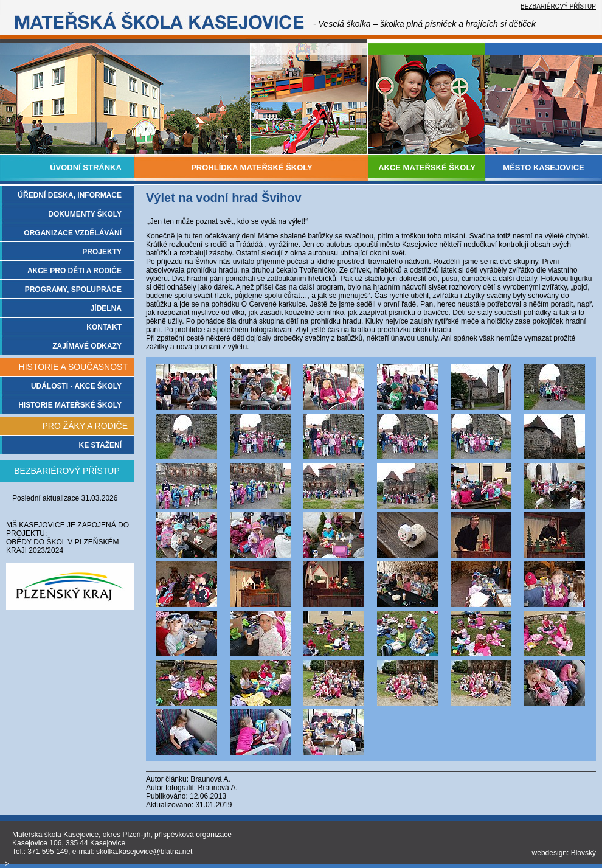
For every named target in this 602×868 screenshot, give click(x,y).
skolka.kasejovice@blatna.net (144, 852)
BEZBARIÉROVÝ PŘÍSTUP (558, 6)
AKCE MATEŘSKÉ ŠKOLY (427, 168)
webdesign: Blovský (564, 853)
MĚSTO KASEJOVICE (543, 168)
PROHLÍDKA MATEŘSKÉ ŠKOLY (252, 168)
